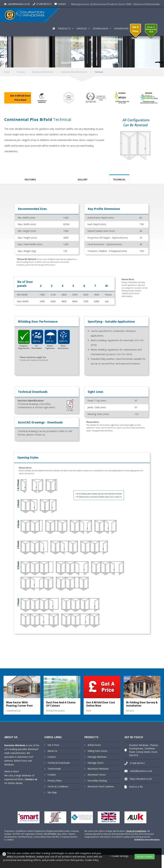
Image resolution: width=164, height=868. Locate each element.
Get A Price (53, 745)
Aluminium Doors (97, 775)
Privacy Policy (55, 781)
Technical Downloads (59, 763)
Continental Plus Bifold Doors (74, 72)
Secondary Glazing (97, 781)
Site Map (52, 792)
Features (30, 179)
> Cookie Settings (119, 856)
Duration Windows (15, 745)
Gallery (83, 179)
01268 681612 (42, 4)
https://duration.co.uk (141, 779)
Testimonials (54, 769)
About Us (52, 751)
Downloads (100, 28)
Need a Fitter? (12, 771)
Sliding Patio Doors (98, 751)
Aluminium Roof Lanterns (101, 786)
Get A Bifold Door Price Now (20, 98)
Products (64, 28)
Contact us (31, 779)
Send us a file (136, 787)
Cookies (52, 775)
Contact (60, 4)
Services (82, 28)
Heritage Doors (96, 763)
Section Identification (31, 401)
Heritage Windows (97, 757)
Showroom (121, 28)
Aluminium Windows (98, 769)
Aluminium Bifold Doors (43, 72)
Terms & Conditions (58, 786)
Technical (119, 179)
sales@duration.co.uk (17, 4)
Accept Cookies (145, 857)
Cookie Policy (92, 860)
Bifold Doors (94, 745)
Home (7, 72)
